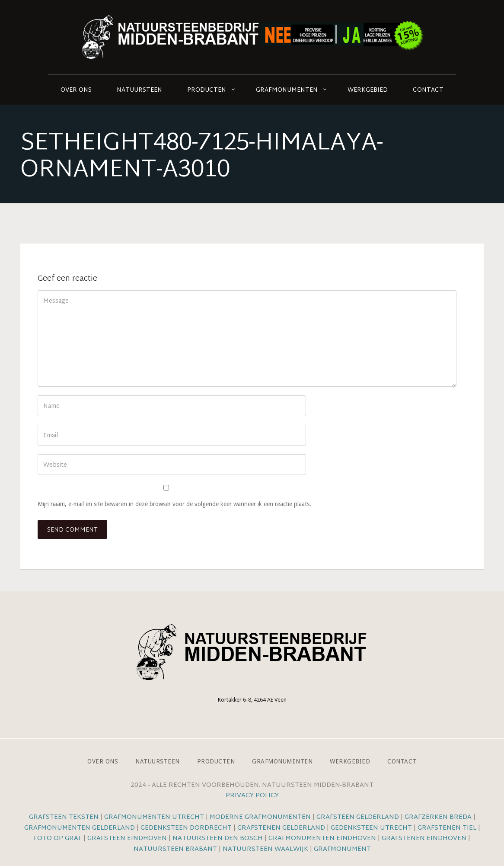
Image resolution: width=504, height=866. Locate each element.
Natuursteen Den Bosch (218, 839)
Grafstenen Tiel (447, 828)
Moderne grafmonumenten (260, 817)
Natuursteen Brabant (175, 849)
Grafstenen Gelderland (281, 828)
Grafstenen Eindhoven (424, 839)
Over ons (76, 90)
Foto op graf (58, 839)
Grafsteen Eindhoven (127, 839)
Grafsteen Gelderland (358, 817)
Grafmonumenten (287, 90)
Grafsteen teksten (64, 817)
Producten (207, 90)
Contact (428, 90)
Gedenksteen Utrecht (372, 828)
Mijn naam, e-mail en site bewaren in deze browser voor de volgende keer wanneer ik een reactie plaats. (174, 504)
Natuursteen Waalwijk (265, 849)
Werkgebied (368, 90)
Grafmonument (342, 849)
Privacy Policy (252, 796)
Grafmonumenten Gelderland (80, 828)
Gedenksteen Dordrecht (186, 828)
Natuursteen (139, 90)
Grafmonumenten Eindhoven (322, 839)
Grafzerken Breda (438, 817)
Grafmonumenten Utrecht (154, 817)
